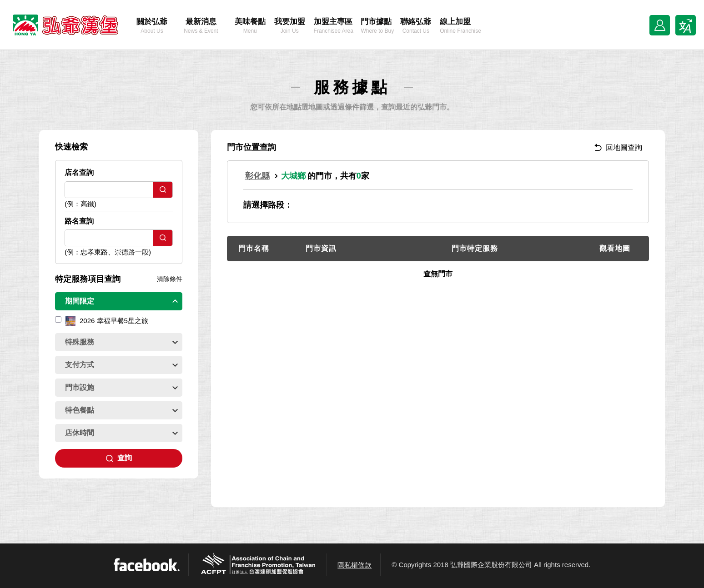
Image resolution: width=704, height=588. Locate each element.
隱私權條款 (355, 565)
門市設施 (121, 387)
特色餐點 (121, 410)
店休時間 (121, 433)
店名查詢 (79, 172)
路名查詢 (79, 221)
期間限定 (121, 301)
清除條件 (170, 279)
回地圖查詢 (618, 147)
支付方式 (121, 365)
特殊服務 (121, 342)
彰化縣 (257, 176)
